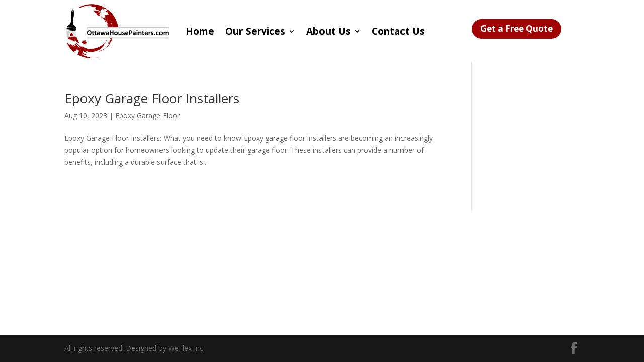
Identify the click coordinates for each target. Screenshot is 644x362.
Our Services (255, 31)
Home (200, 31)
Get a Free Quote (517, 28)
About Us (329, 31)
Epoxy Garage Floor (147, 115)
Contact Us (398, 31)
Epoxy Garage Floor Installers (152, 98)
